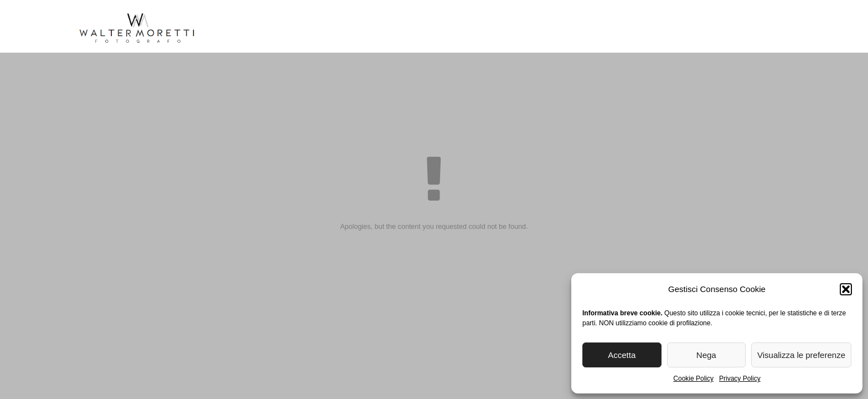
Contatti (669, 27)
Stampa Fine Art (556, 27)
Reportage (469, 27)
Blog (621, 27)
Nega (706, 355)
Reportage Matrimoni (374, 27)
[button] (846, 289)
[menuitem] (712, 31)
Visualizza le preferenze (801, 355)
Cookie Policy (693, 378)
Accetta (622, 355)
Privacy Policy (740, 378)
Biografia (281, 27)
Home (231, 27)
